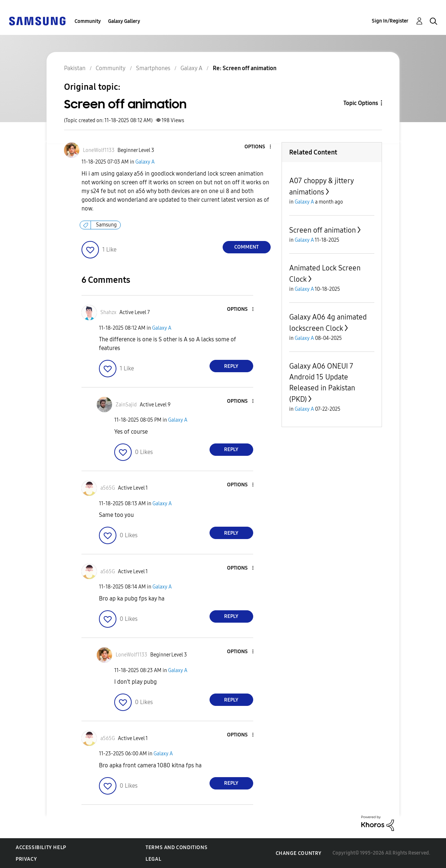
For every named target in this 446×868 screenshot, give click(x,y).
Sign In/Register (390, 21)
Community (88, 21)
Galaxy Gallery (124, 21)
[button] (258, 147)
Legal (153, 859)
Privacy (26, 859)
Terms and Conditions (176, 847)
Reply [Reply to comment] (231, 366)
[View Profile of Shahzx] (108, 312)
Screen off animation (322, 230)
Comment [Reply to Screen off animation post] (246, 247)
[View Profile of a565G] (108, 488)
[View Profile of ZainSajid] (126, 405)
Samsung (106, 225)
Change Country (299, 853)
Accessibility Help (41, 847)
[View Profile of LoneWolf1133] (99, 150)
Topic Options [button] (361, 103)
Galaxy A (145, 162)
